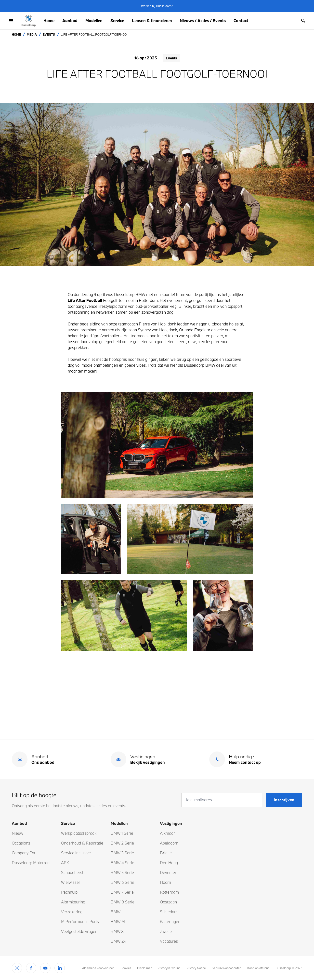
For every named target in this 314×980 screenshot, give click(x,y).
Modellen (94, 20)
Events (49, 34)
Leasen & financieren (152, 20)
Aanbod (70, 20)
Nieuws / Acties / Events (203, 20)
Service (117, 20)
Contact (241, 20)
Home (49, 20)
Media (32, 34)
